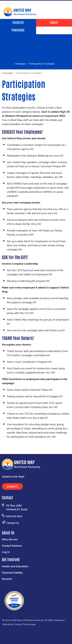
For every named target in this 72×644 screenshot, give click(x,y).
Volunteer (18, 22)
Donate (54, 22)
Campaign (20, 64)
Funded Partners (12, 545)
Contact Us (13, 523)
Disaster (7, 579)
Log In (6, 552)
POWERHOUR (18, 30)
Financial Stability (12, 572)
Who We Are (10, 539)
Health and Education (15, 566)
